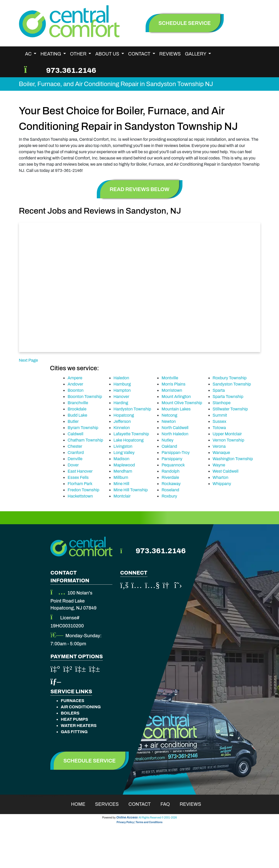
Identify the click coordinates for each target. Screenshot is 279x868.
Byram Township (83, 428)
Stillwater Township (230, 409)
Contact (143, 804)
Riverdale (170, 477)
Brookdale (77, 409)
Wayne (219, 465)
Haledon (121, 378)
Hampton (122, 390)
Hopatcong (124, 415)
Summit (220, 415)
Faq (168, 804)
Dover (73, 465)
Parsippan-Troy (175, 453)
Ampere (75, 378)
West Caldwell (226, 471)
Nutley (167, 440)
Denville (75, 459)
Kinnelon (122, 428)
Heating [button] (51, 54)
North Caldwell (175, 428)
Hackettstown (80, 496)
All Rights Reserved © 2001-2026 (158, 818)
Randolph (170, 471)
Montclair (122, 496)
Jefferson (122, 421)
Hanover (121, 397)
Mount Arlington (176, 397)
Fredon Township (83, 490)
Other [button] (79, 54)
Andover (75, 384)
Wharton (220, 477)
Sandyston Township (232, 384)
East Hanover (80, 471)
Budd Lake (77, 415)
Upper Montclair (227, 434)
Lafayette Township (131, 434)
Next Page (29, 360)
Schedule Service (90, 761)
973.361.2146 (71, 70)
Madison (121, 459)
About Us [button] (108, 54)
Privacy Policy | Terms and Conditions (139, 822)
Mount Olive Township (182, 403)
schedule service (185, 23)
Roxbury (169, 496)
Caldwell (75, 434)
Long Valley (124, 453)
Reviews (170, 54)
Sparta (219, 390)
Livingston (123, 446)
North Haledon (175, 434)
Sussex (219, 421)
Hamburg (122, 384)
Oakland (169, 446)
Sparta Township (228, 397)
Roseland (170, 490)
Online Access (127, 817)
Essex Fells (78, 477)
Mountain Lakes (176, 409)
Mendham (123, 471)
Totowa (219, 428)
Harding (121, 403)
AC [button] (29, 54)
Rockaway (171, 484)
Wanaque (221, 453)
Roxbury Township (230, 378)
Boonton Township (85, 397)
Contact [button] (140, 54)
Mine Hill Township (131, 490)
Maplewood (124, 465)
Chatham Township (85, 440)
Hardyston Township (132, 409)
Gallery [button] (196, 54)
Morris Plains (173, 384)
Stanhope (222, 403)
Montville (170, 378)
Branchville (78, 403)
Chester (75, 446)
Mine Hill (121, 484)
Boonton (75, 390)
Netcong (169, 415)
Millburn (121, 477)
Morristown (172, 390)
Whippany (222, 484)
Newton (169, 421)
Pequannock (173, 465)
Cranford (76, 453)
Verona (219, 446)
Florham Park (80, 484)
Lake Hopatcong (128, 440)
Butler (73, 421)
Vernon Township (228, 440)
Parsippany (172, 459)
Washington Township (233, 459)
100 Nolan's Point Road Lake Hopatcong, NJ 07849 (73, 600)
